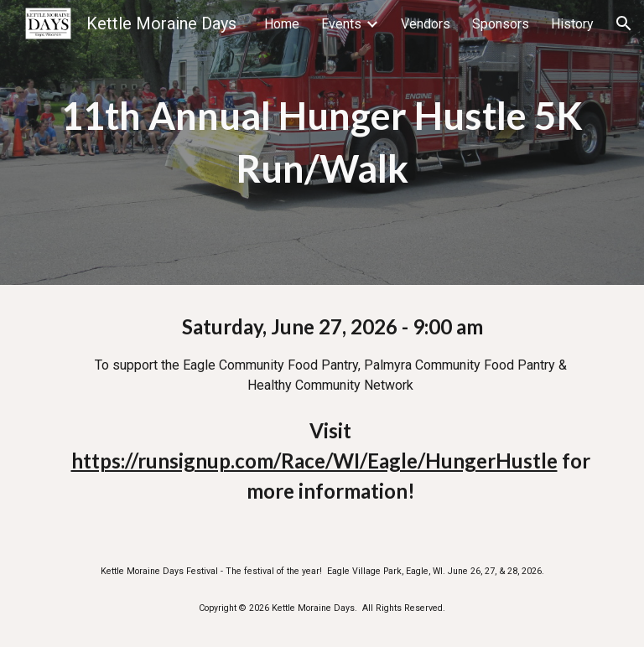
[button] (624, 23)
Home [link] (282, 24)
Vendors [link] (426, 24)
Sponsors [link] (501, 24)
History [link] (572, 24)
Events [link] (341, 24)
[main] (322, 142)
